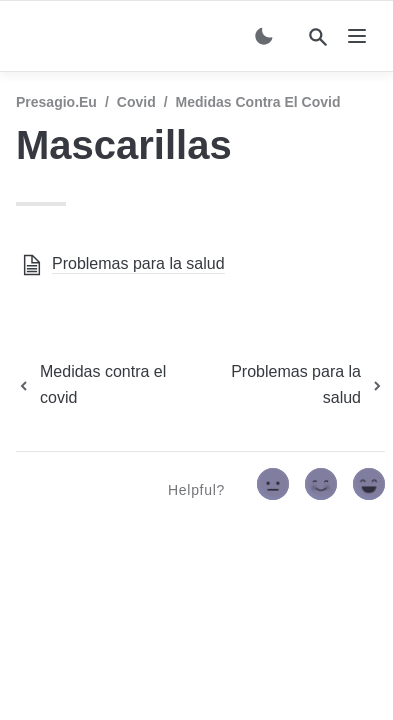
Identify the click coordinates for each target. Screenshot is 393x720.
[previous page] (104, 385)
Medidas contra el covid (258, 102)
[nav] (357, 36)
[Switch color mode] (264, 36)
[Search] (318, 37)
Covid (136, 102)
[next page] (294, 385)
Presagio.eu (56, 102)
